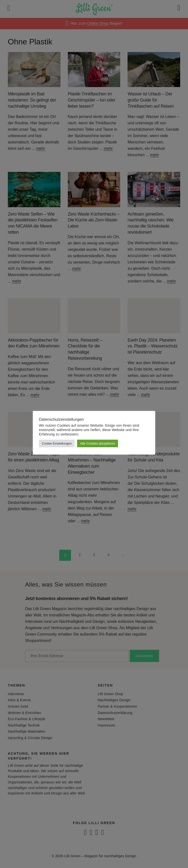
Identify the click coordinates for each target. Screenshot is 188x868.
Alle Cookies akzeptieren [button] (98, 443)
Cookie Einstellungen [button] (57, 443)
